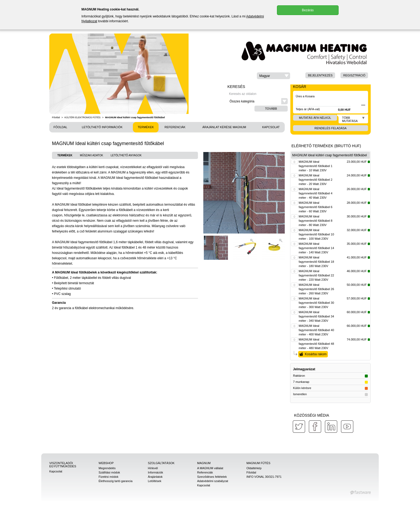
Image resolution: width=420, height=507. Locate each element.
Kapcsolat (271, 127)
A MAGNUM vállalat (210, 468)
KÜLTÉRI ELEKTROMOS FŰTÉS (82, 117)
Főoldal (56, 117)
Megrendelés (107, 468)
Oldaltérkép (254, 468)
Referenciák (175, 127)
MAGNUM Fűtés (258, 463)
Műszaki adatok (91, 155)
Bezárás (308, 10)
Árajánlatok (155, 477)
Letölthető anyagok (126, 155)
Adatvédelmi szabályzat (213, 481)
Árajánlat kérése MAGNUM (224, 127)
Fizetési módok (108, 477)
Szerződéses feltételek (212, 477)
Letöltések (155, 481)
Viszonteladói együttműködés (63, 465)
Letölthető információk (102, 127)
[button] (273, 76)
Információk (155, 472)
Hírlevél (153, 468)
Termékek (146, 127)
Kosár (300, 87)
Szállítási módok (109, 472)
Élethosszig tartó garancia (116, 481)
